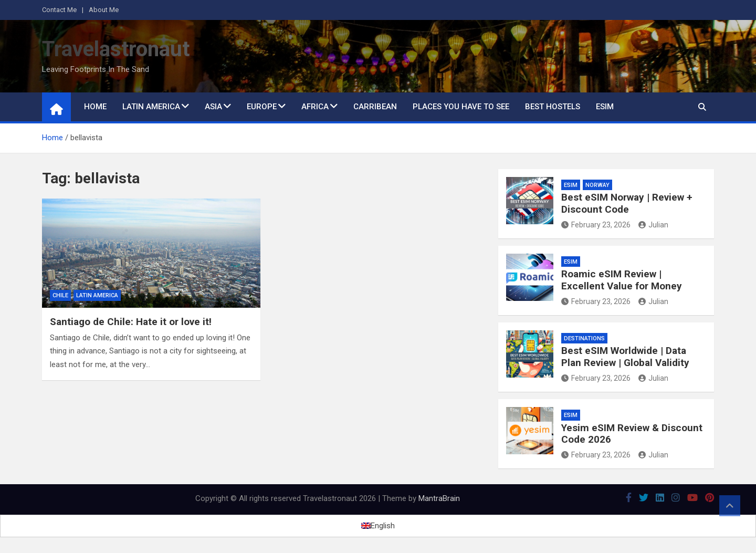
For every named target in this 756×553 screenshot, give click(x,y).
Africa (315, 107)
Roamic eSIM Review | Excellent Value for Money (622, 280)
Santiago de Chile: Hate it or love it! (131, 322)
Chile (60, 295)
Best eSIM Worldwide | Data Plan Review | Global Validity (625, 357)
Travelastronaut (116, 49)
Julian (653, 225)
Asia (213, 107)
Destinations (584, 338)
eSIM (605, 107)
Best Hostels (553, 107)
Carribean (375, 107)
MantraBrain (439, 498)
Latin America (151, 107)
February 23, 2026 (596, 225)
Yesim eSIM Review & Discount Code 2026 (632, 434)
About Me (104, 10)
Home (95, 107)
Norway (597, 185)
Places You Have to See (461, 107)
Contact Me (59, 10)
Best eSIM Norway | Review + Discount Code (627, 203)
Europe (262, 107)
